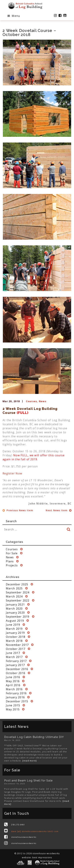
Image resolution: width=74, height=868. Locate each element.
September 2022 (18, 600)
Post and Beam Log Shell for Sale (28, 781)
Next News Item (59, 510)
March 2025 (14, 588)
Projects (12, 565)
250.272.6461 (18, 825)
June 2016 (13, 677)
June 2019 (13, 625)
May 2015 (13, 709)
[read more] (30, 761)
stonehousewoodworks (24, 837)
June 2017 (13, 653)
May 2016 (13, 681)
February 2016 (16, 693)
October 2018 (16, 637)
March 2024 (14, 596)
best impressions (42, 857)
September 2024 (18, 592)
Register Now (12, 473)
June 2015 (13, 705)
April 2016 (13, 685)
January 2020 (15, 613)
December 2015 (17, 701)
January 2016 (15, 697)
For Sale (12, 553)
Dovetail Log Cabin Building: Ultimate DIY (34, 737)
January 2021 (15, 604)
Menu (14, 16)
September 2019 (18, 617)
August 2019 (15, 621)
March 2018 (14, 641)
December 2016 (17, 669)
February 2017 (16, 661)
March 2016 (14, 689)
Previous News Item (18, 510)
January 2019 (15, 633)
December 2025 (17, 584)
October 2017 (16, 649)
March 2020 (14, 609)
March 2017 (14, 657)
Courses (32, 401)
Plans (10, 561)
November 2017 (17, 645)
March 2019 (14, 629)
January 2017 (15, 665)
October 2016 (16, 673)
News (43, 401)
